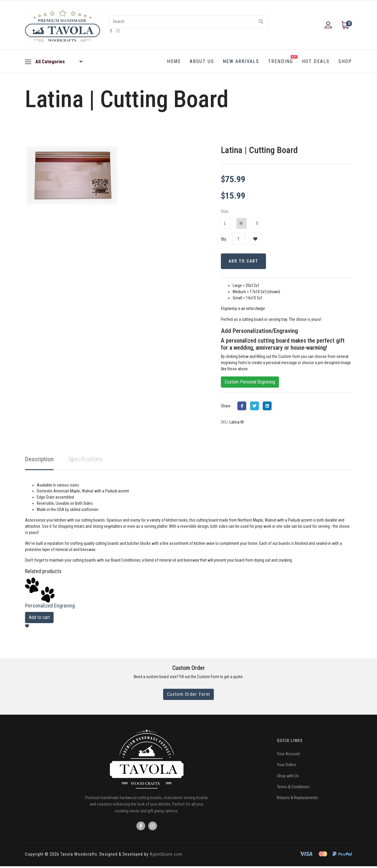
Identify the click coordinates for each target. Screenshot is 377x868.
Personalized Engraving (50, 607)
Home (174, 61)
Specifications (85, 460)
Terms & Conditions (293, 789)
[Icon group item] (141, 828)
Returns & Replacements (297, 799)
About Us (202, 61)
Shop (345, 61)
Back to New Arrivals (57, 123)
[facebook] (111, 31)
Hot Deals (316, 61)
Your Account (288, 755)
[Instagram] (118, 31)
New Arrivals (241, 61)
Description (39, 460)
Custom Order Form (188, 696)
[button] (329, 25)
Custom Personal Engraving (250, 383)
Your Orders (287, 766)
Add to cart (39, 619)
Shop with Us (288, 777)
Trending (283, 60)
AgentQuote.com (166, 856)
